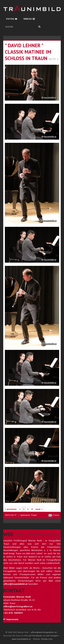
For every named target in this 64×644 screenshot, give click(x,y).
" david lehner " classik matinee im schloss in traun (28, 52)
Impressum (11, 619)
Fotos (12, 19)
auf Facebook (35, 636)
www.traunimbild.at (21, 639)
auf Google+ (53, 636)
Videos (29, 19)
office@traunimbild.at (15, 584)
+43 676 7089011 (13, 613)
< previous (11, 509)
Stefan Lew (47, 639)
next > (39, 509)
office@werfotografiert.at (18, 607)
